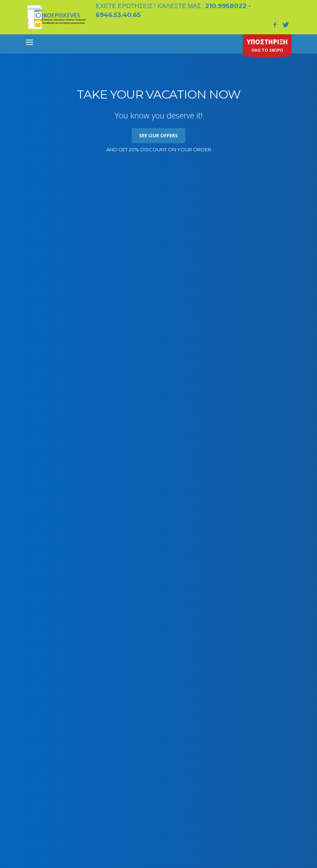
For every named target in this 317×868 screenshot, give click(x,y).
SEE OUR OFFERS (158, 135)
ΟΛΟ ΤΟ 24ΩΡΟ (267, 47)
